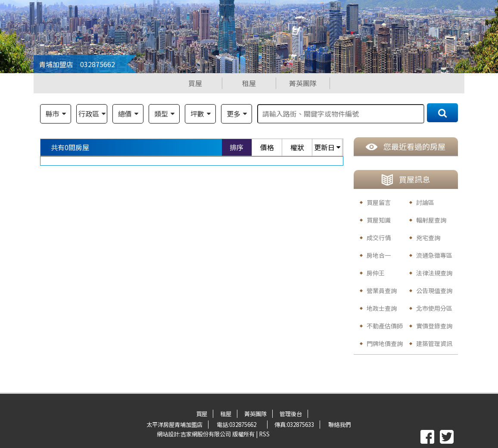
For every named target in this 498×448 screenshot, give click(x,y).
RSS (264, 434)
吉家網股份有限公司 (206, 434)
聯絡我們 (339, 425)
